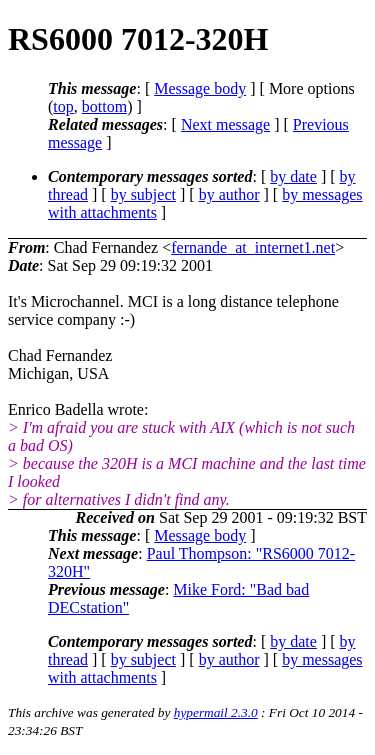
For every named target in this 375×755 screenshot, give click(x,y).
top (63, 106)
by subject (143, 194)
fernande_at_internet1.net (253, 247)
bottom (104, 106)
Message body (200, 88)
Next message (225, 124)
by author (229, 194)
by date (293, 176)
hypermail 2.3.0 (216, 712)
